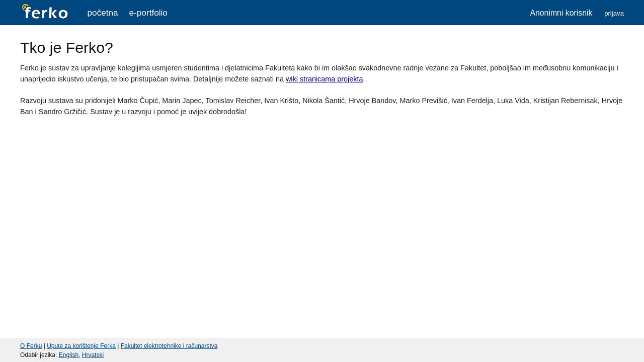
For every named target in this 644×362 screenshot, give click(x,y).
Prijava (614, 13)
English (69, 355)
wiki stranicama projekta (325, 79)
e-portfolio (148, 13)
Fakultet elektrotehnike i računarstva (169, 346)
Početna (103, 13)
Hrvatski (93, 355)
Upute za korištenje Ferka (81, 346)
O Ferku (31, 346)
